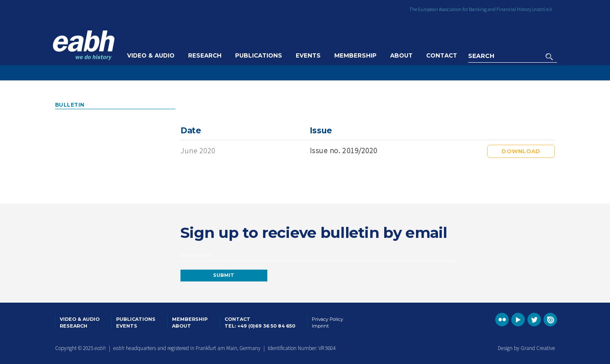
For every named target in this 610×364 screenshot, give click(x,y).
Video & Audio (151, 55)
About (401, 55)
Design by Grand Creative (526, 348)
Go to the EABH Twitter (534, 320)
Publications (259, 55)
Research (205, 55)
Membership (355, 55)
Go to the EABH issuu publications (550, 320)
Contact (442, 55)
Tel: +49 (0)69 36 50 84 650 (260, 326)
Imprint (320, 326)
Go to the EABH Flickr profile (502, 320)
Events (308, 55)
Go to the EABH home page (84, 45)
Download (521, 151)
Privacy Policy (327, 319)
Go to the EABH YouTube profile (518, 320)
